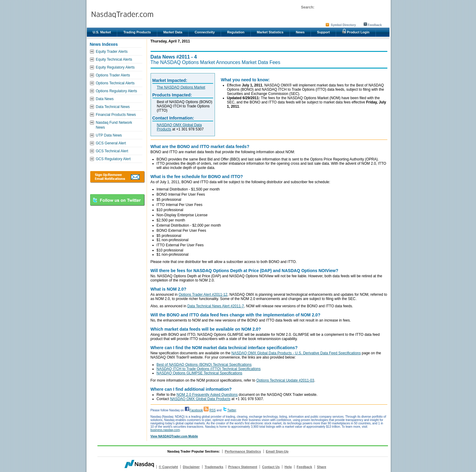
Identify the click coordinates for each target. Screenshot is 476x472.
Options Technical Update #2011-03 (285, 380)
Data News (105, 99)
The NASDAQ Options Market (181, 87)
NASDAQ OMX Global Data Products (200, 399)
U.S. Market (102, 32)
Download (117, 177)
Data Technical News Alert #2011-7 (216, 306)
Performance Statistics (243, 451)
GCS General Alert (111, 143)
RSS (213, 410)
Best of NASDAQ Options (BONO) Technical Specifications (204, 365)
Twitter (232, 410)
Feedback (375, 25)
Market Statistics (270, 32)
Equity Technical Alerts (114, 59)
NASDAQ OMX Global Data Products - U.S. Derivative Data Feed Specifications (296, 353)
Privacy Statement (243, 467)
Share (322, 467)
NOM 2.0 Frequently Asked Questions (207, 395)
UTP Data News (109, 135)
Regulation (236, 32)
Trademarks (214, 467)
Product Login (356, 31)
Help (288, 467)
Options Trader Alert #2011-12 (203, 295)
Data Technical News (113, 107)
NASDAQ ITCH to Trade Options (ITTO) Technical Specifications (209, 369)
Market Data (173, 32)
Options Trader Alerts (113, 75)
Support (323, 32)
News (300, 32)
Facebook (196, 410)
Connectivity (205, 32)
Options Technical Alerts (115, 83)
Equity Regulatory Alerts (115, 67)
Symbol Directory (343, 25)
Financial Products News (116, 115)
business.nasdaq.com (165, 430)
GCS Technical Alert (112, 151)
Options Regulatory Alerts (117, 91)
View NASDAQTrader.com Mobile (174, 436)
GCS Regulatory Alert (113, 159)
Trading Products (137, 32)
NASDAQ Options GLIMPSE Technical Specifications (200, 373)
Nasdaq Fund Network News (114, 125)
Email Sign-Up (277, 451)
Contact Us (271, 467)
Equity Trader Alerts (112, 52)
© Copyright (168, 467)
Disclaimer (191, 467)
